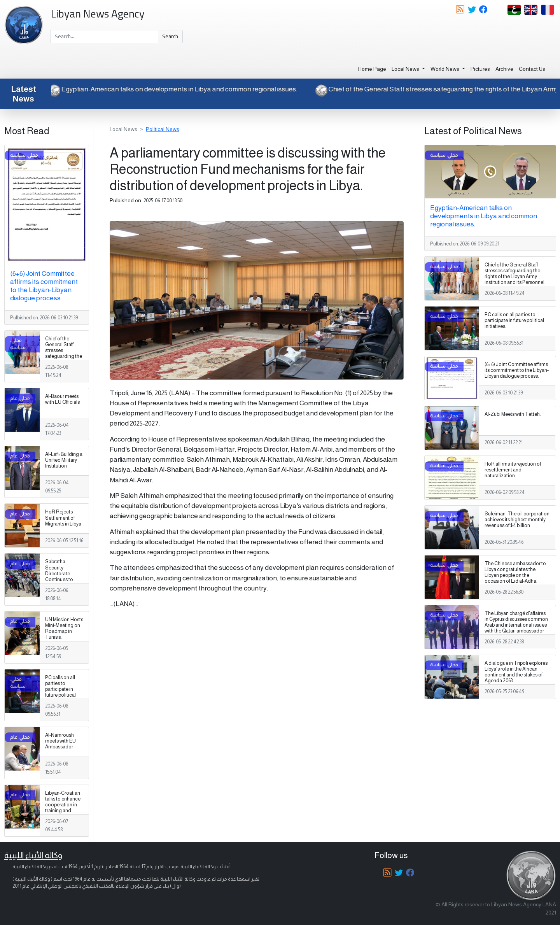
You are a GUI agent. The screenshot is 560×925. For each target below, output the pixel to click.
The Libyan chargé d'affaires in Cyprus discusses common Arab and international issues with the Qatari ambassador (516, 622)
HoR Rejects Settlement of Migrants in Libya (63, 518)
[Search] (104, 37)
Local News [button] (406, 69)
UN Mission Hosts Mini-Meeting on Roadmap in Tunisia (64, 628)
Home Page (372, 69)
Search (170, 36)
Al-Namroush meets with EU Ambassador (60, 741)
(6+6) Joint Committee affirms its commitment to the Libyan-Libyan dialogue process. (44, 286)
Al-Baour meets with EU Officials (62, 399)
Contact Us (532, 69)
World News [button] (445, 69)
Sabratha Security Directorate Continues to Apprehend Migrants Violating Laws (61, 579)
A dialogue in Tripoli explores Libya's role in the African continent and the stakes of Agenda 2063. (516, 672)
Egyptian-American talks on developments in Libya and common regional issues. (171, 89)
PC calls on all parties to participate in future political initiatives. (60, 689)
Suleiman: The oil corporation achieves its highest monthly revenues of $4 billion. (517, 520)
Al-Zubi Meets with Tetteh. (513, 414)
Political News (163, 129)
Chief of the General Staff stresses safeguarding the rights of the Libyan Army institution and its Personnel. (64, 359)
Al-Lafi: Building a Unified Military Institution (64, 460)
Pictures (480, 69)
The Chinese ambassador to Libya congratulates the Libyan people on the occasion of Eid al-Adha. (515, 572)
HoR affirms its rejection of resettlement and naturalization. (513, 470)
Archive (504, 69)
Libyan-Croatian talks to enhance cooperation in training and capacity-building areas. (64, 808)
